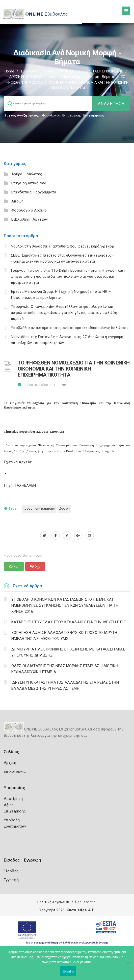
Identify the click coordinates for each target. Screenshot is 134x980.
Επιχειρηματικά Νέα (29, 183)
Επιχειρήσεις (94, 115)
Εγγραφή (11, 880)
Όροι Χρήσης (85, 902)
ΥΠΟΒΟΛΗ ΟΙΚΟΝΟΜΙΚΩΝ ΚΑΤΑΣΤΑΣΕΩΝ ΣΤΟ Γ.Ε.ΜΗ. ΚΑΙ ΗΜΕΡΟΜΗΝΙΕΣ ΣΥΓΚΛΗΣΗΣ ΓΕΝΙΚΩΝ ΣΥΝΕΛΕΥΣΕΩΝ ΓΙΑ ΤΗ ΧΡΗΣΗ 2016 (65, 605)
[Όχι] (128, 965)
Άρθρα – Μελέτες (27, 174)
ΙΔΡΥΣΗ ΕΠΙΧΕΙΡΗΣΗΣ (25, 77)
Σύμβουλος (30, 71)
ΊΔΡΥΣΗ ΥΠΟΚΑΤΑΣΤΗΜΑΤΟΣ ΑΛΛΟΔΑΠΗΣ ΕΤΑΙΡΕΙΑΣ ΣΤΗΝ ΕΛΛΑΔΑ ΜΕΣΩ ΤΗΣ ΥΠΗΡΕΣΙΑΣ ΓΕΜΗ (65, 685)
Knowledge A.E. (81, 910)
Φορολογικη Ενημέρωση (61, 115)
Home (9, 71)
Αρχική (10, 763)
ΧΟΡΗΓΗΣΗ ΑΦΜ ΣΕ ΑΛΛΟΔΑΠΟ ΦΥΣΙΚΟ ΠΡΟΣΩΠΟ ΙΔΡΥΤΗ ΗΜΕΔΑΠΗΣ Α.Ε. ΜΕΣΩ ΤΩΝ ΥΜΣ (64, 636)
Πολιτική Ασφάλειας (53, 902)
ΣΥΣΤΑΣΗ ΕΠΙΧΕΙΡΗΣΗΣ (104, 71)
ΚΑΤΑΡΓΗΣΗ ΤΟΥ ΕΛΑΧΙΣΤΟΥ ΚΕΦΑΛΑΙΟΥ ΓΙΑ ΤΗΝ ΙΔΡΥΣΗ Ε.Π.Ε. (69, 622)
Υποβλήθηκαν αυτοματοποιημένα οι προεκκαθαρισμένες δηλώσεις (70, 328)
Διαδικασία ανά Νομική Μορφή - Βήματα (81, 77)
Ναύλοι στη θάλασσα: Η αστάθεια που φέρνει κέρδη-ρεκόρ (62, 246)
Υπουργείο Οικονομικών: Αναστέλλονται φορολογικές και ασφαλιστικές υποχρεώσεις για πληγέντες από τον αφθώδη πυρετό (64, 313)
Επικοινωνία (15, 771)
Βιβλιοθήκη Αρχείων (62, 71)
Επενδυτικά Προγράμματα (34, 192)
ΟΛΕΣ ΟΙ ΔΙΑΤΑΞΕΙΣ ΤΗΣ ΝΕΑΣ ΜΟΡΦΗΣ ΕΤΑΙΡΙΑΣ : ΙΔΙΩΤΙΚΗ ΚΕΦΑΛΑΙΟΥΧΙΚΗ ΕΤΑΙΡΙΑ (65, 669)
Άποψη (18, 201)
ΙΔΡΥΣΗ (64, 508)
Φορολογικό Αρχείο (29, 210)
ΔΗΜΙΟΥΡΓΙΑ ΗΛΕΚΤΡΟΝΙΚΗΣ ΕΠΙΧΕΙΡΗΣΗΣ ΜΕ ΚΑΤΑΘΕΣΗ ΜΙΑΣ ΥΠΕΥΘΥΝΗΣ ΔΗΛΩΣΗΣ (68, 652)
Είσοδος (11, 871)
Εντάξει (68, 971)
